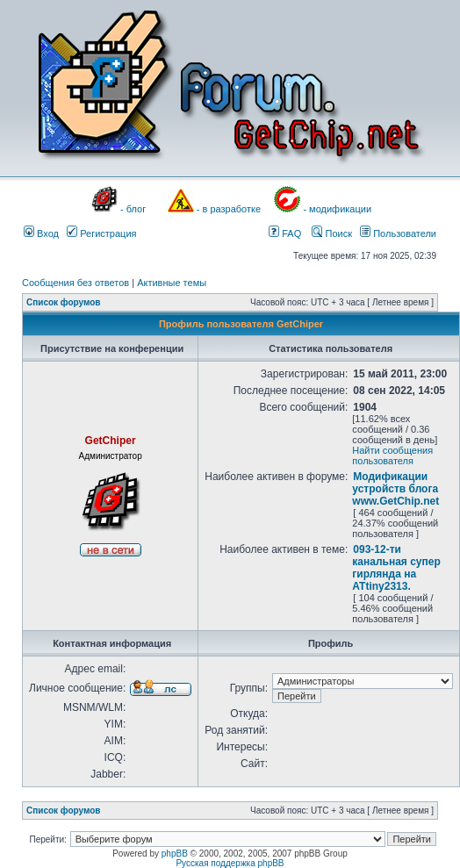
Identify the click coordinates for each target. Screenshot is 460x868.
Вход (41, 233)
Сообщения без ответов (75, 283)
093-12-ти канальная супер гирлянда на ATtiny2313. (396, 568)
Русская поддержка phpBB (230, 863)
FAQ (285, 233)
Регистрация (101, 233)
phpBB (175, 854)
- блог (133, 209)
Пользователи (398, 233)
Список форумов (64, 302)
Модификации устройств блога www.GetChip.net (395, 489)
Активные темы (172, 283)
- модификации (337, 209)
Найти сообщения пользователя (392, 456)
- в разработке (229, 209)
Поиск (332, 233)
